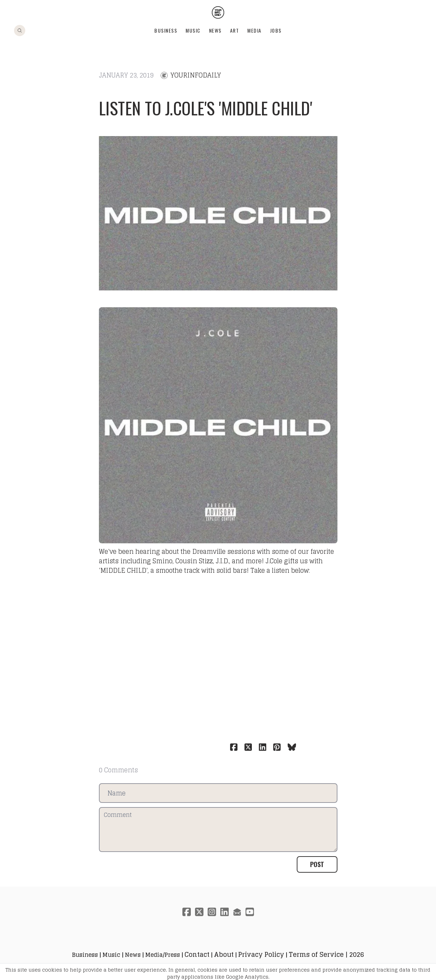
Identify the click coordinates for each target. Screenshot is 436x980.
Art (235, 30)
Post (317, 864)
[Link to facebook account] (187, 912)
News (215, 30)
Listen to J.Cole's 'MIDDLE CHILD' (206, 108)
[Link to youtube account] (250, 912)
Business (166, 30)
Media (254, 30)
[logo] (218, 12)
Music (193, 30)
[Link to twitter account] (199, 912)
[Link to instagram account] (212, 912)
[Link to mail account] (237, 912)
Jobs (276, 30)
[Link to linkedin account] (224, 912)
